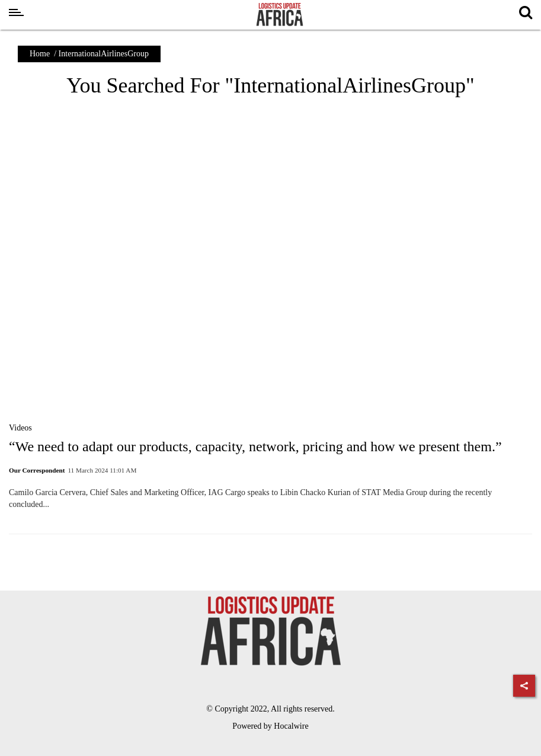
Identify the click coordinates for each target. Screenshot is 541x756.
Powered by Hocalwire (270, 726)
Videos (20, 428)
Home (40, 54)
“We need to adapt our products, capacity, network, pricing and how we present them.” (255, 446)
